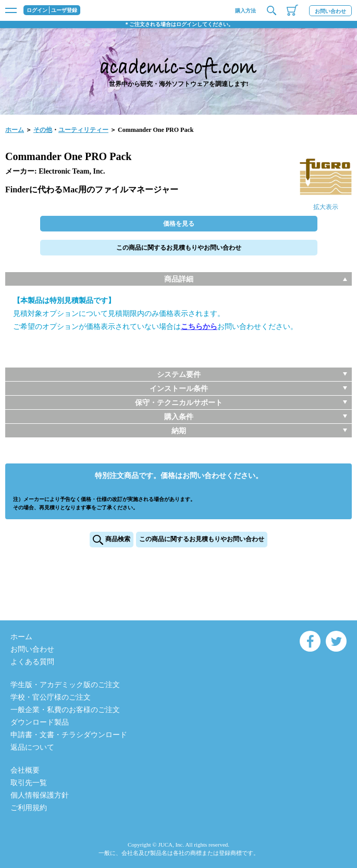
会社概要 (25, 770)
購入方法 (245, 11)
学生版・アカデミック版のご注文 (65, 685)
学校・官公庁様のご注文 (51, 697)
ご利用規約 (29, 808)
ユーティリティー (83, 130)
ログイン (37, 10)
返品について (32, 747)
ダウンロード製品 (40, 722)
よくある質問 (32, 662)
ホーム (15, 130)
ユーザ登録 (64, 10)
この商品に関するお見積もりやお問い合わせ (179, 248)
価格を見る (179, 224)
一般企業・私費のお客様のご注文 (65, 710)
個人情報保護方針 (40, 795)
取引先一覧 (29, 783)
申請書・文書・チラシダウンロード (69, 735)
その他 (43, 130)
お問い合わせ (330, 11)
